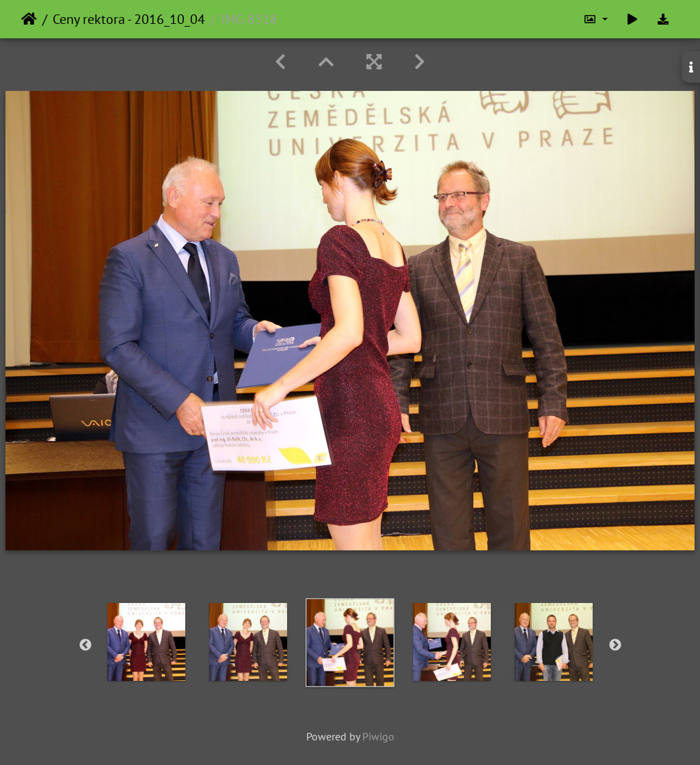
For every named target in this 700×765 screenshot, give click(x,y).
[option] (147, 642)
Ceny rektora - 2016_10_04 (129, 19)
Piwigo (378, 736)
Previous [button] (85, 645)
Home (29, 19)
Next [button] (615, 645)
